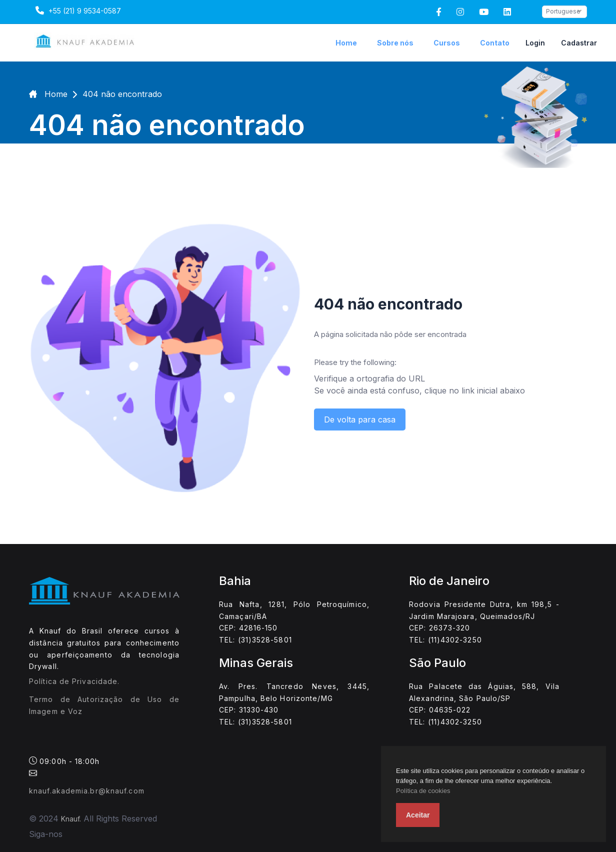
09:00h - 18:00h (64, 766)
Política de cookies (423, 791)
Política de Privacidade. (74, 681)
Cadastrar (579, 43)
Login (535, 43)
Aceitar (418, 815)
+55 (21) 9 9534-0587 (77, 10)
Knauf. (71, 819)
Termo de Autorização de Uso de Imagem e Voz (104, 705)
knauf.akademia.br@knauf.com (87, 791)
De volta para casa (360, 419)
